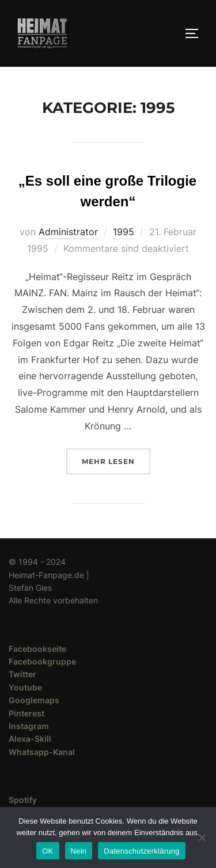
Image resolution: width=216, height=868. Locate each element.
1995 (124, 232)
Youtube (25, 687)
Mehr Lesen (116, 460)
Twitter (22, 674)
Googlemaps (34, 700)
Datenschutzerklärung (141, 851)
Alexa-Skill (30, 739)
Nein (79, 851)
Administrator (68, 232)
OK (48, 851)
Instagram (29, 726)
